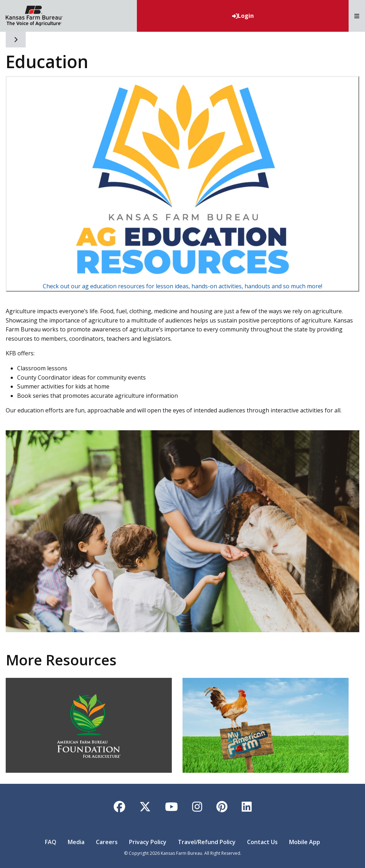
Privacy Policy (148, 842)
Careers (107, 842)
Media (76, 842)
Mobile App (305, 842)
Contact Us (262, 842)
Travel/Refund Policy (207, 842)
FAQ (51, 842)
